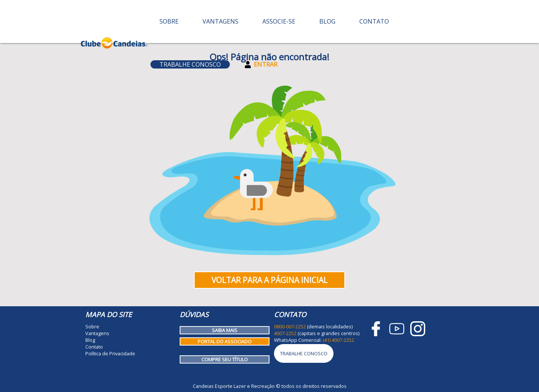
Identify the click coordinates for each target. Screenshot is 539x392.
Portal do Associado (225, 341)
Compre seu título (225, 359)
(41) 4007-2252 (338, 340)
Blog (327, 21)
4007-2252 (285, 333)
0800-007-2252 (290, 326)
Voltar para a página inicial (269, 280)
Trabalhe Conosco (190, 64)
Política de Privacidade (110, 353)
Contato (374, 21)
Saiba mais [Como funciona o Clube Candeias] (225, 330)
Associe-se (279, 21)
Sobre (169, 21)
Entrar (261, 64)
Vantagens (220, 21)
